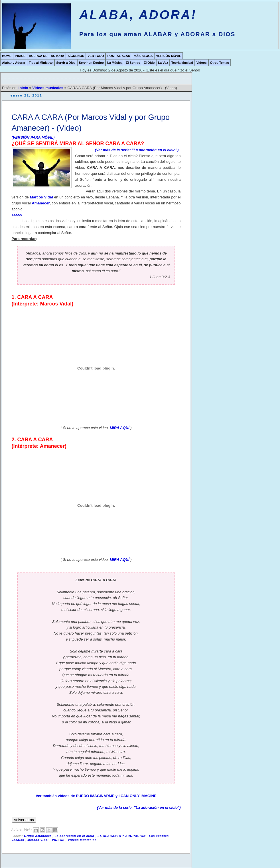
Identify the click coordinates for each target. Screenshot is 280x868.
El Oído (149, 63)
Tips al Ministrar (41, 63)
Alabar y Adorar (14, 63)
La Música (115, 63)
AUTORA (57, 56)
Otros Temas (220, 63)
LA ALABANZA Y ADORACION (122, 836)
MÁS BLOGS (143, 56)
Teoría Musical (182, 63)
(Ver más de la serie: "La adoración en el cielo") (137, 150)
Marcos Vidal (41, 197)
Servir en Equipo (91, 63)
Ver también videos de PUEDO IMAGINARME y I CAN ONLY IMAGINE (96, 796)
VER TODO (96, 56)
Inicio (24, 88)
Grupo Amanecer (38, 836)
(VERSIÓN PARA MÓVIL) (33, 137)
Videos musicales (48, 88)
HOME (7, 56)
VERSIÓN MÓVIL (168, 56)
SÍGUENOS (76, 56)
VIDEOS (59, 840)
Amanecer (41, 203)
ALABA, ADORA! (138, 15)
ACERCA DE (38, 56)
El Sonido (133, 63)
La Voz (163, 63)
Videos (202, 63)
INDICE (20, 56)
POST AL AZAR (119, 56)
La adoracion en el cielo (75, 836)
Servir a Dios (66, 63)
